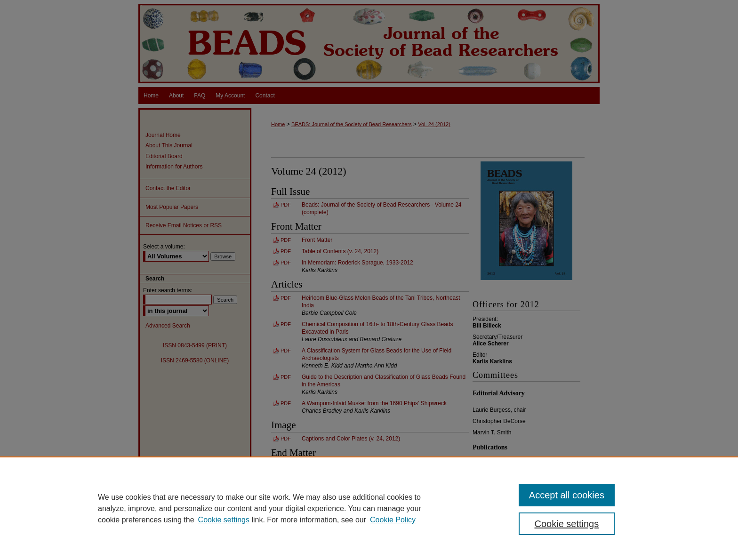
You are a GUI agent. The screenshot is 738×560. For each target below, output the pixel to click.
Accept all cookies (567, 495)
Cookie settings (224, 520)
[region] (369, 508)
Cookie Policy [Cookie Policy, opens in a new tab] (393, 520)
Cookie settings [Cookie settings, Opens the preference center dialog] (567, 524)
